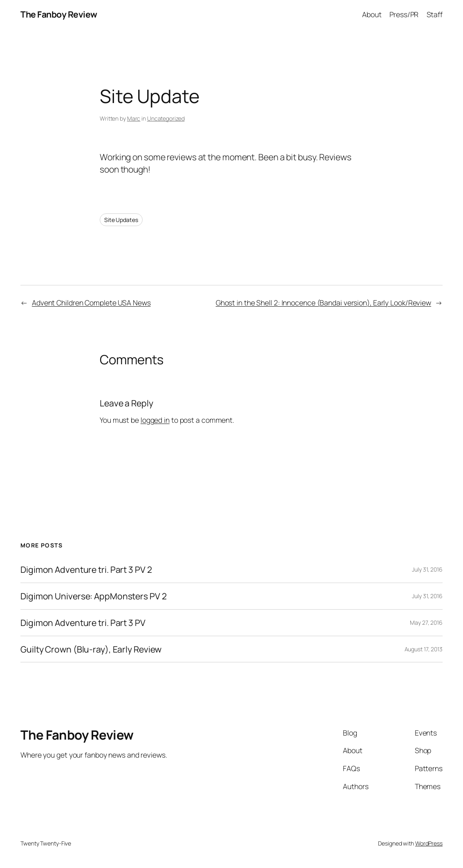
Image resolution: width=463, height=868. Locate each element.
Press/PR (404, 14)
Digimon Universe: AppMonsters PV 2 (94, 596)
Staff (435, 14)
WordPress (429, 843)
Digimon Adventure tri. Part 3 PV (83, 623)
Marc (134, 118)
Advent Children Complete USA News (91, 303)
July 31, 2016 (427, 569)
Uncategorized (166, 118)
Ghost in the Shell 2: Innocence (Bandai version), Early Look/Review (323, 303)
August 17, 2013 (424, 649)
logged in (155, 420)
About (372, 14)
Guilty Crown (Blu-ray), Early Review (91, 649)
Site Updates (121, 220)
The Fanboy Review (59, 14)
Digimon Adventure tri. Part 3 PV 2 (86, 570)
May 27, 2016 (426, 622)
